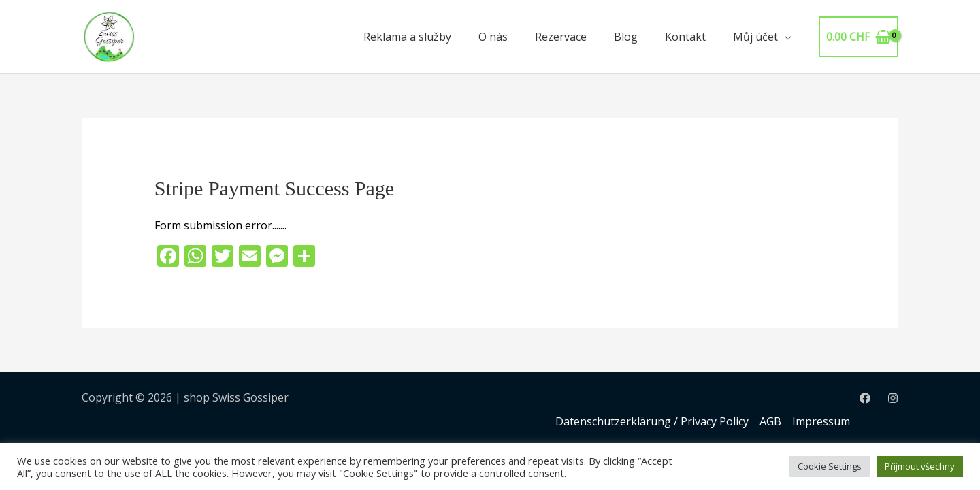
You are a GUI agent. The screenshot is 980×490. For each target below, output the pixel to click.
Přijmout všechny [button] (920, 466)
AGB (770, 421)
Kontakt (685, 37)
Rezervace (561, 37)
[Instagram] (893, 398)
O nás (493, 37)
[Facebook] (865, 398)
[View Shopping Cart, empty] (859, 37)
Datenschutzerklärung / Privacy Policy (652, 421)
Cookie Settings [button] (830, 466)
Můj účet (755, 37)
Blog (626, 37)
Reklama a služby (407, 37)
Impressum (821, 421)
